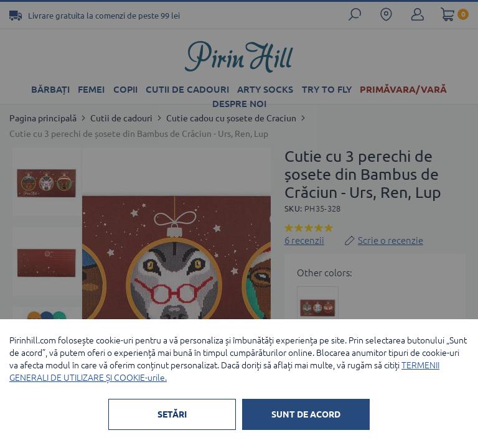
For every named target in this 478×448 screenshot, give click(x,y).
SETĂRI (172, 414)
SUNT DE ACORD (306, 414)
